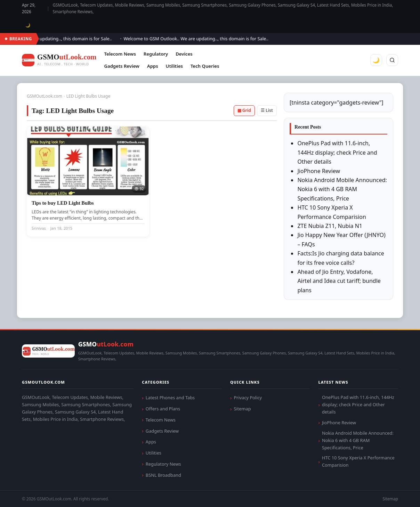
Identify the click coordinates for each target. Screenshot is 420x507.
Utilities (174, 66)
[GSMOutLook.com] (59, 60)
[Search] (392, 60)
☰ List (267, 110)
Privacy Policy (248, 398)
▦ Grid (244, 110)
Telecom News (120, 54)
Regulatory (156, 54)
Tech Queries (205, 66)
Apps (153, 66)
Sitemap (242, 409)
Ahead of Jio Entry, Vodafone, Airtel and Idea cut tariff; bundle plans (339, 281)
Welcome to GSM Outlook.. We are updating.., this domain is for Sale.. (199, 39)
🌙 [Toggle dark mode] (28, 25)
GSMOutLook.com (45, 96)
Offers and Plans (163, 409)
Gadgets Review (122, 66)
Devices (184, 54)
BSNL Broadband (163, 475)
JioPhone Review (319, 171)
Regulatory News (163, 464)
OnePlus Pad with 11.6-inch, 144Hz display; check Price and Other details (337, 152)
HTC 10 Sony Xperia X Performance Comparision (358, 461)
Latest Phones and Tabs (170, 398)
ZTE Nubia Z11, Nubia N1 (330, 226)
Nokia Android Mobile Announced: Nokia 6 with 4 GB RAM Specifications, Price (342, 189)
